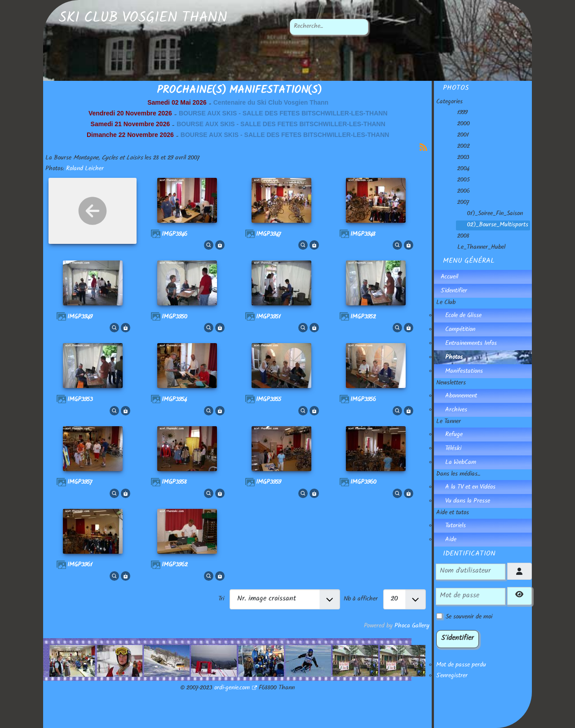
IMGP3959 (269, 483)
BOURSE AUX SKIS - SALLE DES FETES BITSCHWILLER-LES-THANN (283, 113)
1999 (457, 113)
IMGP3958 (174, 483)
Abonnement (461, 397)
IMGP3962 (175, 565)
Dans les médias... (458, 475)
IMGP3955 (269, 400)
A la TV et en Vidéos (470, 488)
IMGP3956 (363, 400)
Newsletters (451, 384)
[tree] (484, 181)
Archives (456, 410)
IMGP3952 (363, 318)
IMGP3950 (175, 318)
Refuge (454, 435)
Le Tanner (449, 422)
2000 (458, 124)
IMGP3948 (363, 235)
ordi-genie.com (236, 688)
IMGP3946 (175, 235)
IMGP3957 (80, 483)
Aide (451, 540)
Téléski (453, 449)
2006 (458, 192)
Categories (449, 102)
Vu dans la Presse (468, 502)
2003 (458, 158)
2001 (458, 136)
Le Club (446, 303)
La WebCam (461, 463)
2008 (458, 237)
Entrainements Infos (471, 344)
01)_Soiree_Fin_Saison (490, 214)
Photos (454, 358)
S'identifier (454, 291)
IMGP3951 (268, 318)
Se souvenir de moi (469, 618)
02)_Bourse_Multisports (492, 225)
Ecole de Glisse (463, 316)
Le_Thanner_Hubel (476, 248)
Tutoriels (456, 526)
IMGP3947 (268, 235)
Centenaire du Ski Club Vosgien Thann (271, 102)
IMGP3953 (80, 400)
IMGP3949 (80, 318)
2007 (458, 203)
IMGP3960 (363, 483)
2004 (458, 169)
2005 (458, 181)
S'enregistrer (452, 676)
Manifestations (464, 372)
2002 (458, 147)
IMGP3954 (174, 400)
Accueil (449, 278)
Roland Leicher (85, 169)
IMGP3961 (80, 565)
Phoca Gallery (412, 627)
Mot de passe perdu (461, 666)
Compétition (460, 330)
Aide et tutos (453, 513)
